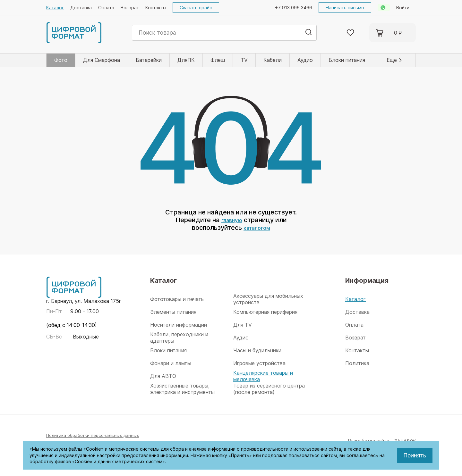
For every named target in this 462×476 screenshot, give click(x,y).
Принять (415, 455)
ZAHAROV (404, 441)
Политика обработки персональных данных (96, 435)
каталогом (257, 228)
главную (232, 220)
